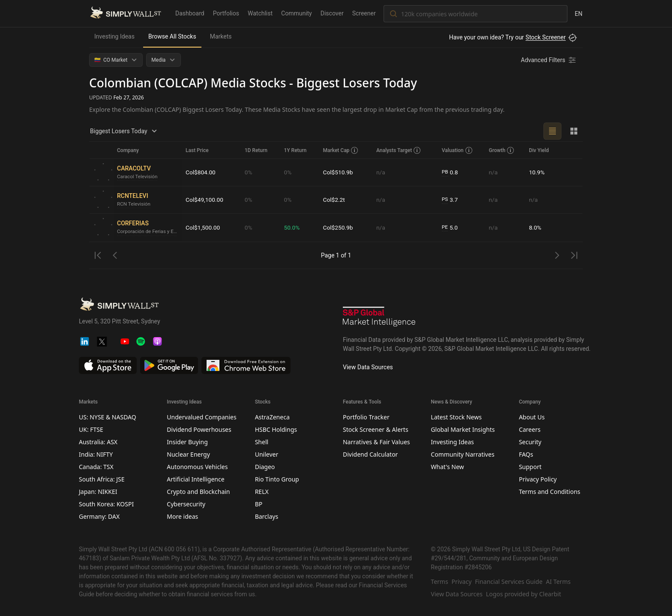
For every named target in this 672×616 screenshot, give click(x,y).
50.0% (293, 227)
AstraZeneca (272, 417)
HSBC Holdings (276, 429)
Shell (262, 442)
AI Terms (558, 582)
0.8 (450, 172)
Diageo (265, 467)
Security (530, 442)
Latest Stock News (456, 417)
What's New (447, 467)
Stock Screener (546, 37)
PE (445, 227)
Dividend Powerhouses (199, 429)
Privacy (462, 582)
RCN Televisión (134, 204)
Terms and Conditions (550, 492)
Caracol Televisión (138, 177)
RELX (262, 492)
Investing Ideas (114, 36)
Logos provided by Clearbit (523, 594)
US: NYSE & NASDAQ (108, 417)
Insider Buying (187, 442)
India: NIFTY (96, 454)
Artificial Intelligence (195, 479)
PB (445, 172)
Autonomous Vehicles (197, 467)
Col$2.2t (335, 200)
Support (530, 467)
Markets (221, 36)
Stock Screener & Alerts (376, 429)
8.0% (535, 227)
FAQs (526, 454)
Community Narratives (462, 454)
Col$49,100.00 (205, 200)
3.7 (450, 200)
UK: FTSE (91, 429)
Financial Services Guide (509, 582)
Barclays (267, 516)
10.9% (537, 172)
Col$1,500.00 (203, 227)
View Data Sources (368, 367)
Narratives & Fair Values (376, 442)
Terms (439, 582)
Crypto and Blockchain (198, 492)
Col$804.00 (201, 172)
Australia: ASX (98, 442)
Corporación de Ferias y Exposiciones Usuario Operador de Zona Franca (148, 232)
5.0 (450, 228)
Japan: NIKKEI (98, 492)
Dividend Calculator (370, 454)
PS (445, 200)
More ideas (182, 516)
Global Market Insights (463, 429)
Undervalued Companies (201, 417)
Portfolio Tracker (366, 417)
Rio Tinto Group (277, 479)
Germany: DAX (99, 516)
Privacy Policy (538, 479)
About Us (532, 417)
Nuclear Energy (188, 454)
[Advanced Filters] (549, 60)
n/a (381, 172)
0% (249, 172)
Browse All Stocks (172, 36)
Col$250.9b (339, 227)
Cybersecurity (186, 504)
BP (259, 504)
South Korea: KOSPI (106, 504)
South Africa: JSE (102, 479)
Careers (530, 429)
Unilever (267, 454)
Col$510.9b (339, 172)
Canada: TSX (96, 467)
